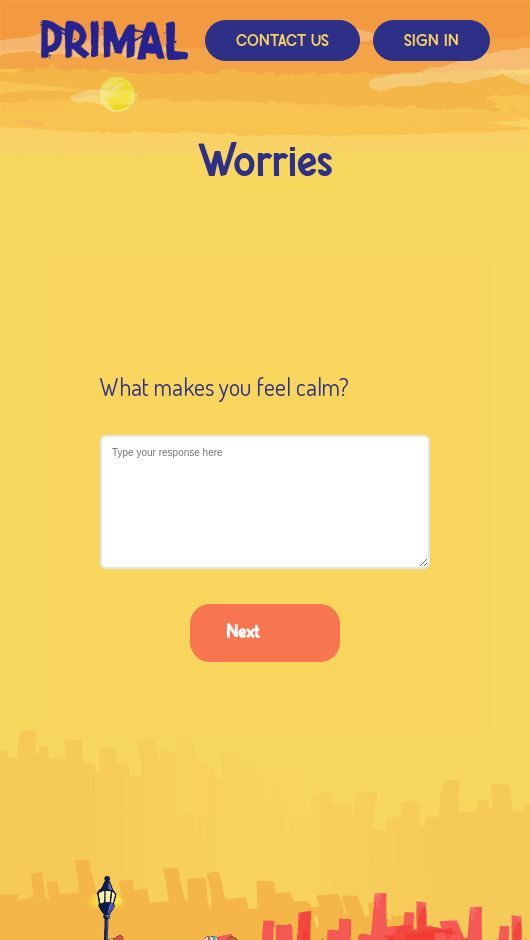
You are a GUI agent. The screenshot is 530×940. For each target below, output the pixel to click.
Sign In (431, 41)
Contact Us (282, 41)
